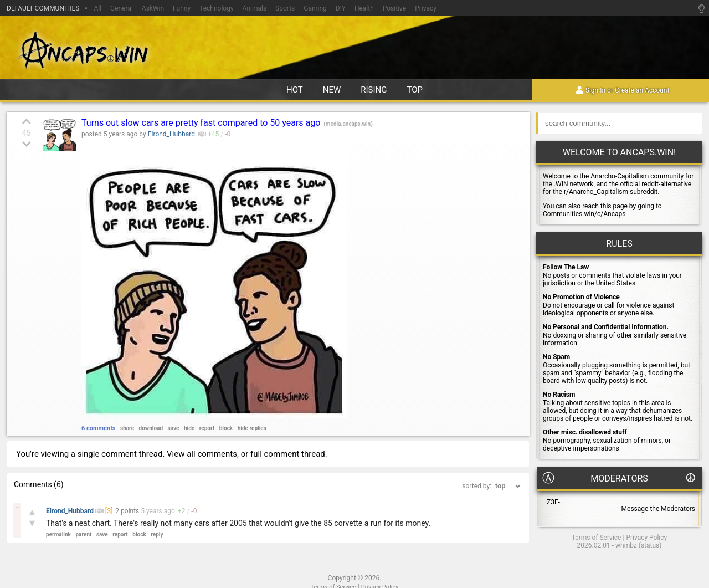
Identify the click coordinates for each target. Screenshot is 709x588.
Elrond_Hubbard (171, 134)
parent (83, 535)
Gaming (315, 8)
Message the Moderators (658, 509)
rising (374, 90)
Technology (216, 8)
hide (189, 428)
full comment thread (288, 454)
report (207, 428)
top (415, 90)
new (332, 90)
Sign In (595, 91)
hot (295, 90)
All (97, 8)
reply (157, 535)
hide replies (252, 428)
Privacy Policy (646, 538)
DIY (341, 8)
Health (364, 8)
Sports (285, 8)
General (122, 8)
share (127, 428)
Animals (255, 8)
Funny (182, 8)
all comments (212, 454)
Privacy (426, 8)
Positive (394, 8)
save (174, 428)
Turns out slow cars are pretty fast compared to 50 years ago (202, 123)
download (151, 428)
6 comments (99, 428)
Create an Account (642, 91)
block (226, 428)
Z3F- (553, 502)
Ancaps (354, 49)
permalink (58, 535)
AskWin (153, 8)
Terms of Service (597, 538)
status (650, 545)
